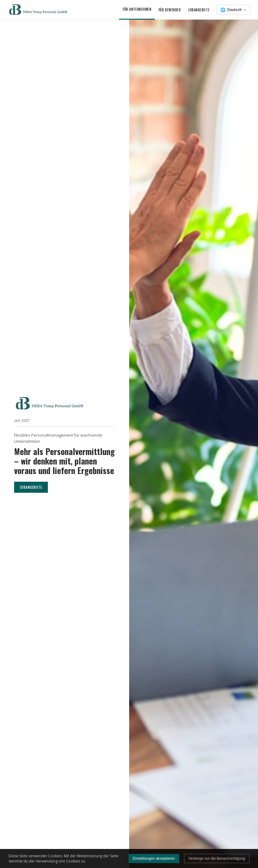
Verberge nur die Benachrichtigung (217, 858)
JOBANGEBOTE (31, 487)
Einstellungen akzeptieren (154, 858)
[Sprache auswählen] (233, 10)
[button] (39, 10)
